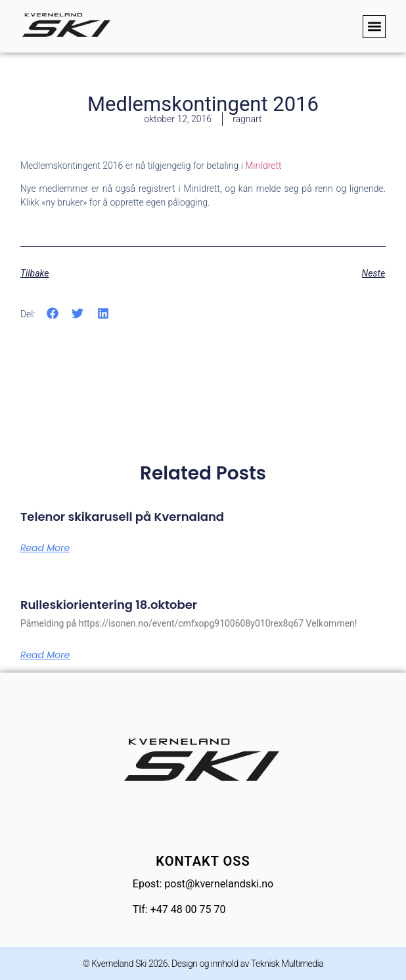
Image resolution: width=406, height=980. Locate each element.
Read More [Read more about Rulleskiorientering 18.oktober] (45, 655)
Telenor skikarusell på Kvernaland (122, 517)
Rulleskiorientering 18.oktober (109, 605)
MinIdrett (263, 166)
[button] (374, 27)
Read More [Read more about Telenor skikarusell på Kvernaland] (45, 548)
